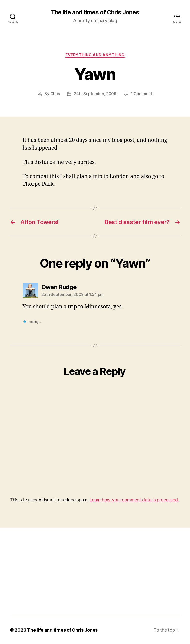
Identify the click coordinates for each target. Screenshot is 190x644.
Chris (55, 94)
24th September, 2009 (95, 94)
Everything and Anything (95, 55)
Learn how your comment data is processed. (134, 500)
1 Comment (141, 94)
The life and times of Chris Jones (95, 12)
